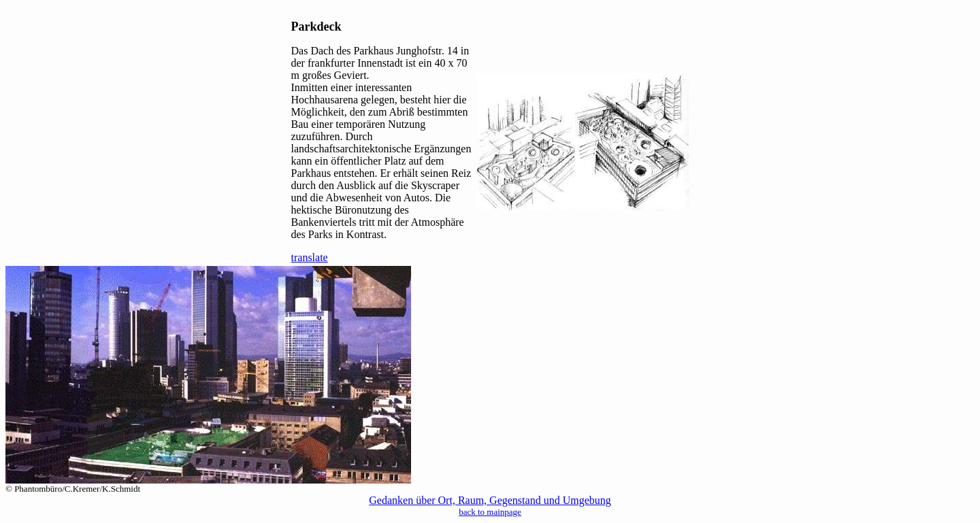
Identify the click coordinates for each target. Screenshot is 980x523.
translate (310, 257)
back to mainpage (490, 512)
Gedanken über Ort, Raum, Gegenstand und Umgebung (490, 500)
